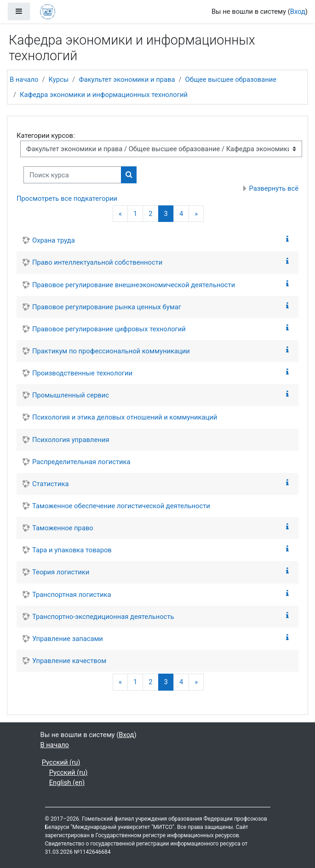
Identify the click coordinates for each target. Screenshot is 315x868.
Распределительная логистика (81, 462)
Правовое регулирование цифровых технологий (109, 329)
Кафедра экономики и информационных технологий (104, 95)
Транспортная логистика (72, 595)
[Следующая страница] (196, 214)
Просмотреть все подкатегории (67, 199)
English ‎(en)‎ (67, 783)
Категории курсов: (46, 136)
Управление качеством (69, 661)
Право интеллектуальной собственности (97, 262)
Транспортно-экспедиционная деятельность (103, 617)
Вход (298, 11)
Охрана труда (54, 240)
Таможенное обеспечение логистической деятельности (121, 506)
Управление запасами (68, 639)
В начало (24, 79)
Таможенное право (63, 528)
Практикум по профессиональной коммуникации (111, 351)
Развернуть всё (274, 188)
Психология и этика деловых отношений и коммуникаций (125, 417)
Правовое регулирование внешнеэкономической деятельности (134, 285)
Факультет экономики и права (127, 79)
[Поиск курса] (72, 175)
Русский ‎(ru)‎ (61, 762)
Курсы (58, 79)
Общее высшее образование (231, 79)
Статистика (50, 484)
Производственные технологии (82, 373)
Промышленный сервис (71, 395)
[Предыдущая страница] (120, 214)
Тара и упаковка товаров (72, 550)
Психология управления (71, 440)
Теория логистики (61, 572)
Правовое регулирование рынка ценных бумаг (107, 307)
